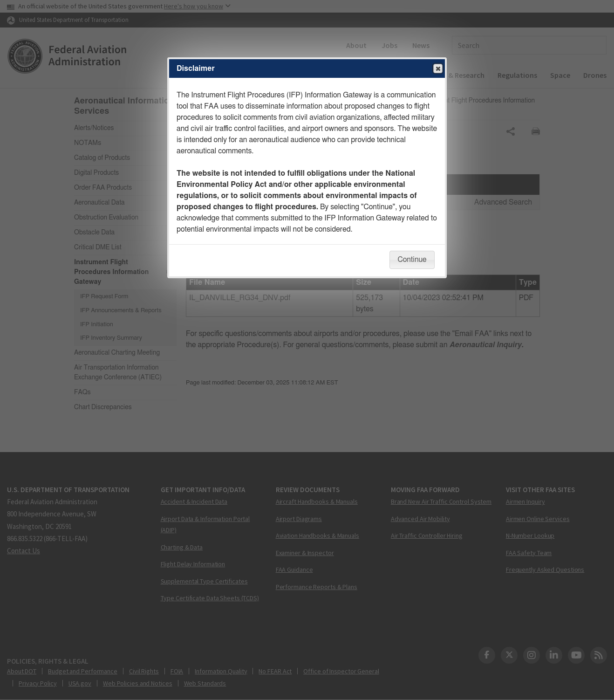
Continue (412, 260)
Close (437, 69)
